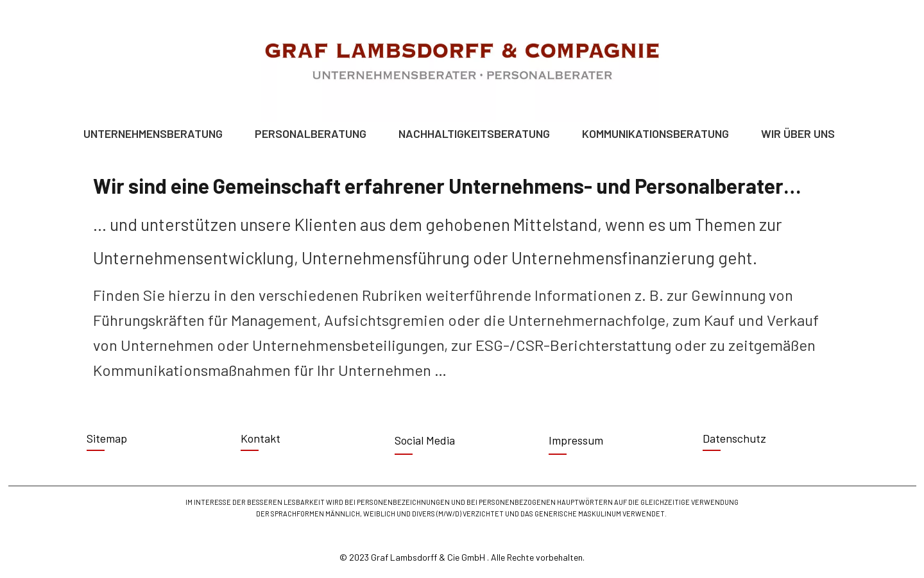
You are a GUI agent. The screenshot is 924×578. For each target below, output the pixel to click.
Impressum (576, 440)
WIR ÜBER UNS (801, 133)
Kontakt (261, 438)
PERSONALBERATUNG (314, 133)
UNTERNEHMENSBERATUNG (156, 133)
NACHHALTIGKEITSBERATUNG (477, 133)
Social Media (425, 440)
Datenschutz (734, 438)
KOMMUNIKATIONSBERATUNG (659, 133)
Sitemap (107, 438)
